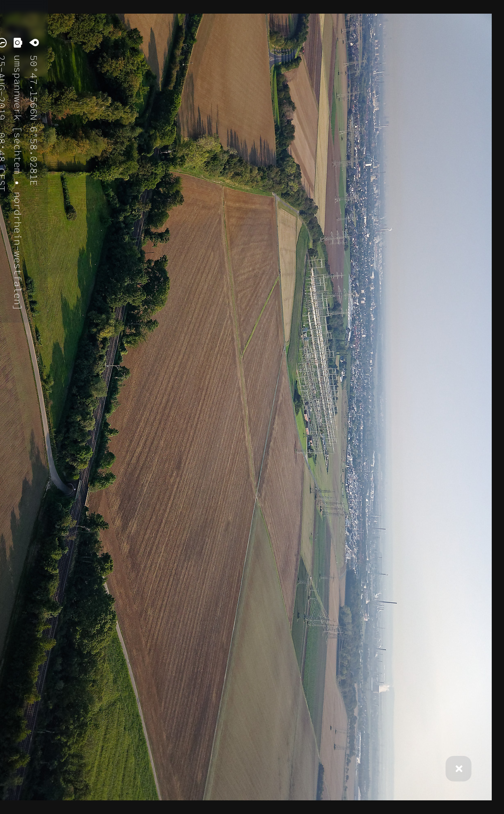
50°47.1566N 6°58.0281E (34, 117)
